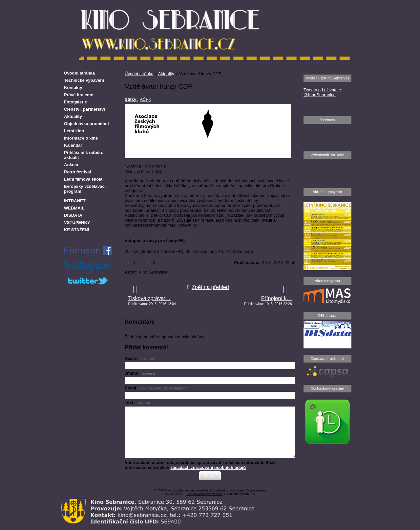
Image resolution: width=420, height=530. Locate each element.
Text (137, 402)
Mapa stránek (256, 490)
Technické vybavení (84, 80)
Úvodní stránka (139, 74)
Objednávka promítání (86, 124)
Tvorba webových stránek (204, 494)
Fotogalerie (75, 102)
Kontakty (73, 88)
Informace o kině (81, 138)
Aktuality (166, 74)
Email (156, 388)
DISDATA (73, 215)
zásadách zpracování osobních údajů (208, 467)
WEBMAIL (74, 208)
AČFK (146, 99)
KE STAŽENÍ (76, 230)
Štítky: (131, 99)
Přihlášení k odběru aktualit (84, 155)
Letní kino (74, 131)
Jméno (140, 373)
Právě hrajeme (79, 95)
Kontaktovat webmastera (190, 490)
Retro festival (77, 172)
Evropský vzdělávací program (85, 189)
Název (139, 358)
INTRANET (75, 201)
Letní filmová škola (83, 179)
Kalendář (73, 145)
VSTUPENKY (77, 222)
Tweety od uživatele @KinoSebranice (322, 92)
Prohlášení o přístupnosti (227, 490)
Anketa (71, 165)
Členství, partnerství (84, 109)
